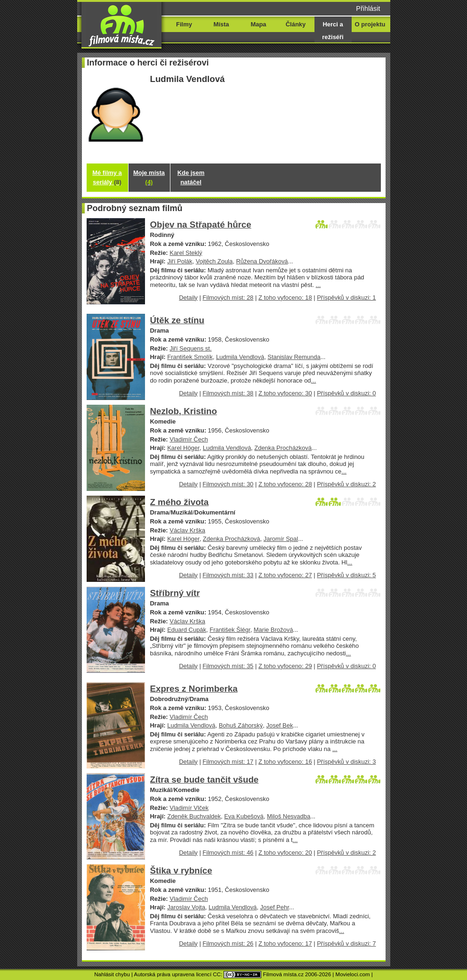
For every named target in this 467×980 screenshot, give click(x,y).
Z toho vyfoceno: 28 (285, 484)
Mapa (258, 24)
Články (296, 24)
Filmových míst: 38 (228, 393)
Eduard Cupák (187, 630)
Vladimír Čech (189, 439)
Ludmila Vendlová (240, 357)
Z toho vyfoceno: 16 (285, 762)
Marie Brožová (274, 630)
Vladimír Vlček (189, 808)
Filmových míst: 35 (228, 666)
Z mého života (180, 502)
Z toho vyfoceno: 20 (285, 853)
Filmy (184, 24)
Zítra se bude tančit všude (205, 780)
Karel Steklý (186, 253)
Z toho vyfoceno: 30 (285, 393)
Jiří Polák (180, 261)
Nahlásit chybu (112, 974)
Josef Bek (280, 725)
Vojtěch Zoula (214, 261)
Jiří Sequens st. (190, 348)
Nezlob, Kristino (184, 411)
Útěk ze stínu (177, 320)
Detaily (188, 298)
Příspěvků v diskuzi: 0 (346, 393)
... (318, 285)
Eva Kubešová (244, 816)
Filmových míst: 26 (228, 943)
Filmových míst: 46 (228, 853)
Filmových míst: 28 (228, 298)
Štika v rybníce (181, 870)
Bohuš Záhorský (241, 725)
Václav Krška (187, 530)
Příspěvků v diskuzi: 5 (346, 575)
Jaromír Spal (281, 539)
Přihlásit (368, 8)
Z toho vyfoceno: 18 (285, 298)
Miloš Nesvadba (289, 816)
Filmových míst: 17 (228, 762)
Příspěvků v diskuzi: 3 (346, 762)
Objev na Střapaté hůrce (201, 225)
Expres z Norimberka (194, 689)
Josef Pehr (275, 907)
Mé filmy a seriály (107, 177)
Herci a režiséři (333, 31)
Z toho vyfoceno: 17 (285, 943)
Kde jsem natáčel (191, 177)
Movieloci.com (353, 974)
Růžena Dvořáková (262, 261)
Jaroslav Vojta (186, 907)
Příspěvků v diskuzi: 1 (346, 298)
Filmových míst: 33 (228, 575)
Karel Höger (183, 448)
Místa (221, 24)
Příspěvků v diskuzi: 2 (346, 484)
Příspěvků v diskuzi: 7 (346, 943)
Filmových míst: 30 (228, 484)
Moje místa (149, 177)
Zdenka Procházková (283, 448)
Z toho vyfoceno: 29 (285, 666)
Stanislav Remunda (294, 357)
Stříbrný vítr (175, 593)
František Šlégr (230, 630)
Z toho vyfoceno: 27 (285, 575)
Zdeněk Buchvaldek (194, 816)
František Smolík (190, 357)
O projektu (370, 24)
